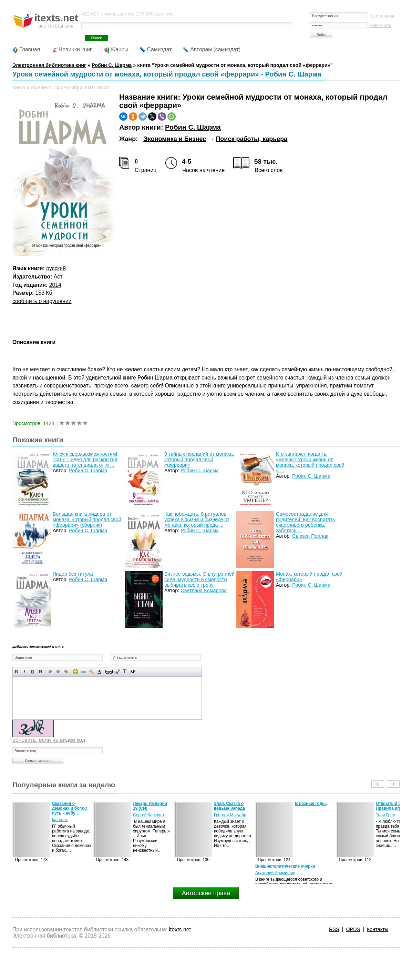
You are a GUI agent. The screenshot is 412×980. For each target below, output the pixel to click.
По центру (58, 672)
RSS (334, 929)
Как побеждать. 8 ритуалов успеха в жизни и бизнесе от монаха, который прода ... (197, 519)
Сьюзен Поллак (310, 536)
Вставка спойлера (133, 672)
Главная (30, 49)
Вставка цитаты (117, 672)
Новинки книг (75, 49)
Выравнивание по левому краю (50, 672)
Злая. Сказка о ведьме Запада (229, 806)
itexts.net (180, 930)
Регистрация (382, 16)
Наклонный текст (25, 672)
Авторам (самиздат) (215, 49)
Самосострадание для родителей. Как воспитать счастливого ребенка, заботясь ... (306, 522)
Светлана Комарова (204, 590)
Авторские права (206, 893)
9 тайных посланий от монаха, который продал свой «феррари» (199, 459)
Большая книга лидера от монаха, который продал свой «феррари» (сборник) (87, 519)
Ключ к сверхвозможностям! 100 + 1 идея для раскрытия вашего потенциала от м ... (85, 459)
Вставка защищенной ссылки (91, 672)
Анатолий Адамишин (275, 873)
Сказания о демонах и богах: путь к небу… (70, 808)
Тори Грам (386, 815)
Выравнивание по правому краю (66, 672)
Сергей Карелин (148, 815)
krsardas (60, 820)
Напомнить (380, 26)
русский (56, 268)
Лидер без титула (73, 574)
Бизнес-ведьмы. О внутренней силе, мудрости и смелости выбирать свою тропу (199, 579)
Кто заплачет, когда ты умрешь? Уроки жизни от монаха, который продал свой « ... (310, 462)
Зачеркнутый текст (40, 672)
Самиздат (159, 49)
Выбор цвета (99, 672)
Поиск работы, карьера (251, 139)
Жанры (119, 49)
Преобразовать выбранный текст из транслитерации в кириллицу (125, 672)
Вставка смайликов (76, 672)
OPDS (353, 929)
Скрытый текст (109, 672)
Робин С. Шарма (193, 127)
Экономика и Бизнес (175, 139)
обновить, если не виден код (49, 740)
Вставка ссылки (84, 672)
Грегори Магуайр (230, 815)
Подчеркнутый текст (33, 672)
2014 (55, 285)
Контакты (378, 929)
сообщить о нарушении (42, 301)
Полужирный (17, 672)
